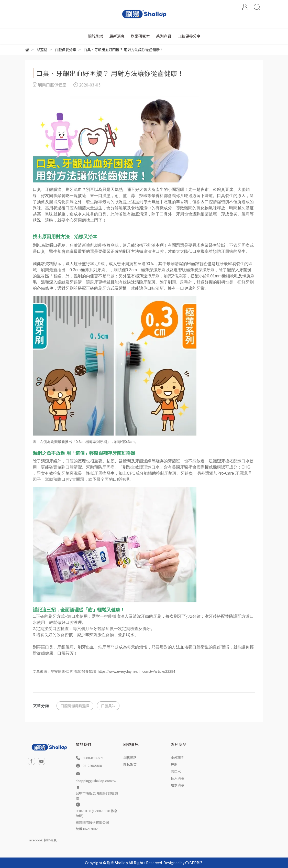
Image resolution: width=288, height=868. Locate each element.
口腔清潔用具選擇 (75, 706)
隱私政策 (130, 764)
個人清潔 (178, 778)
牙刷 (174, 764)
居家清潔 (178, 785)
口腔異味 (108, 706)
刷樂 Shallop (117, 863)
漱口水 (176, 771)
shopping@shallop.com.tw (96, 781)
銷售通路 (130, 758)
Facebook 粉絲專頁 (42, 840)
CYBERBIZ (194, 863)
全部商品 (178, 758)
